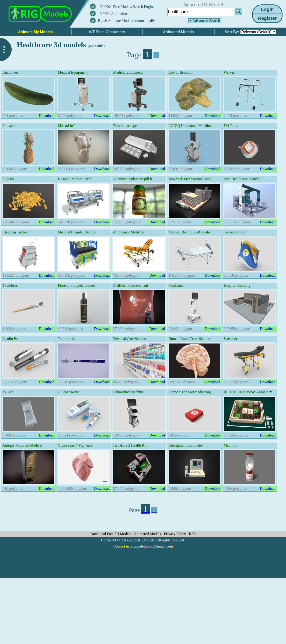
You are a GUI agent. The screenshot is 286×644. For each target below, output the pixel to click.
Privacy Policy (175, 534)
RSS (192, 534)
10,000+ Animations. (114, 14)
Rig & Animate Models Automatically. (127, 21)
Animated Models (148, 534)
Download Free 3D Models (111, 534)
